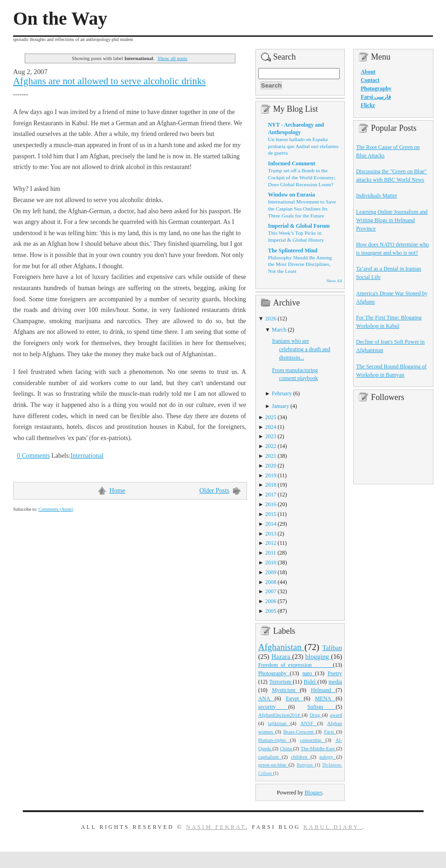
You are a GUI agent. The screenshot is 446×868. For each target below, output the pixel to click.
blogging (318, 657)
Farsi (330, 732)
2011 (271, 553)
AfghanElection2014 (280, 715)
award (336, 715)
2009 (271, 572)
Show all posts (172, 58)
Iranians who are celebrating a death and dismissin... (301, 349)
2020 (271, 466)
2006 (271, 601)
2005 (271, 611)
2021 (271, 456)
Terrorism (281, 682)
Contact (370, 80)
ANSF (309, 723)
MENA (325, 698)
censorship (313, 740)
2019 (271, 475)
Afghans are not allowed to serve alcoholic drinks (110, 81)
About (368, 72)
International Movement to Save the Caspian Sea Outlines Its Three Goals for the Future (302, 208)
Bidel (311, 682)
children (301, 757)
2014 (271, 524)
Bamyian (306, 765)
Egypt (295, 698)
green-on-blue (273, 765)
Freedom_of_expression (295, 665)
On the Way (60, 19)
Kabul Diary (333, 827)
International (87, 456)
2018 (271, 485)
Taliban (332, 648)
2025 (271, 417)
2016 (271, 504)
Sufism (321, 707)
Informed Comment (292, 163)
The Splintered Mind (293, 251)
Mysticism (286, 690)
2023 (271, 436)
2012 (271, 543)
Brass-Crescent (300, 732)
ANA (266, 698)
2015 (271, 514)
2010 (271, 563)
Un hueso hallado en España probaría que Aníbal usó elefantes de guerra (303, 146)
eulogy (328, 757)
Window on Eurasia (292, 195)
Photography (274, 673)
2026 (271, 319)
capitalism (270, 757)
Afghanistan (281, 647)
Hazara (282, 657)
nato (309, 673)
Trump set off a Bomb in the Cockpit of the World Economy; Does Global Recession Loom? (302, 177)
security (273, 707)
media (335, 682)
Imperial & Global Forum (299, 226)
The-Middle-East (318, 748)
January (280, 406)
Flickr (368, 105)
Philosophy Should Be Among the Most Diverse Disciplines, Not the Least (300, 264)
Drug (316, 715)
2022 (271, 446)
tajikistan (279, 723)
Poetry (335, 673)
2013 (271, 534)
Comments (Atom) (56, 509)
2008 (271, 582)
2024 (271, 427)
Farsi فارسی (376, 97)
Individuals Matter (377, 196)
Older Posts (214, 491)
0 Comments (33, 456)
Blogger (313, 793)
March (279, 330)
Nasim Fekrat (216, 827)
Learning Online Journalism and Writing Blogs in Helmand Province (392, 220)
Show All (334, 281)
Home (117, 491)
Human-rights (274, 740)
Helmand (323, 690)
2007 (271, 591)
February (282, 393)
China (286, 748)
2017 (271, 495)
